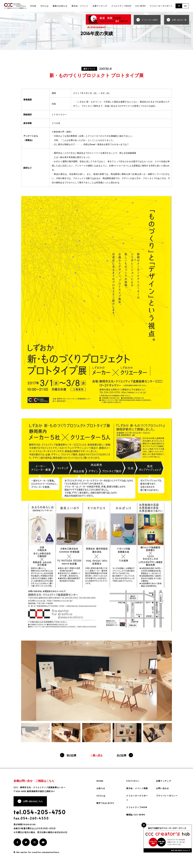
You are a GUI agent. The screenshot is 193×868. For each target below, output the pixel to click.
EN (185, 7)
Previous (29, 683)
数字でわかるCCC (106, 806)
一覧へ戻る (96, 758)
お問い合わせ (163, 791)
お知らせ (101, 791)
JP (178, 7)
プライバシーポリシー (168, 798)
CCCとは (60, 7)
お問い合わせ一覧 (180, 19)
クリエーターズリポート (162, 7)
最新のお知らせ (73, 7)
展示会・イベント (91, 7)
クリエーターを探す (151, 19)
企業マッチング (108, 7)
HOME (51, 7)
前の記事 (71, 758)
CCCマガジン (133, 783)
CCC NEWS (144, 7)
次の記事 (122, 758)
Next (164, 688)
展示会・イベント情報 (138, 791)
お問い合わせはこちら (34, 804)
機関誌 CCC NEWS (136, 817)
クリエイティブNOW (127, 7)
